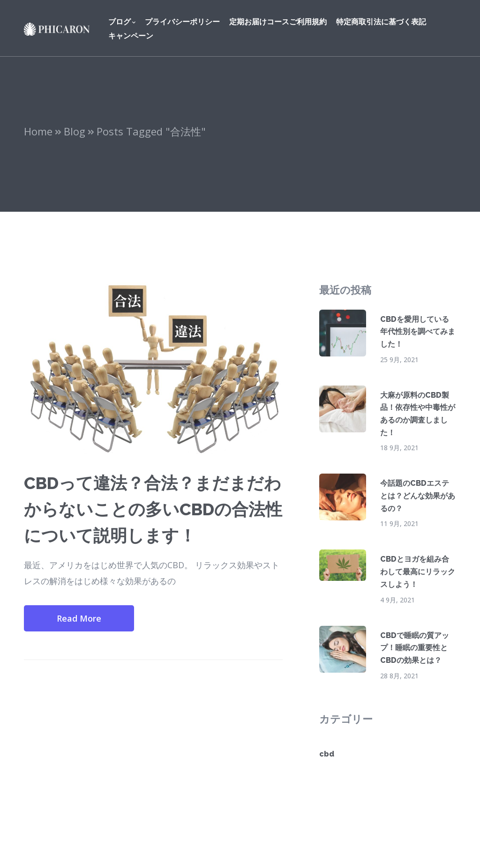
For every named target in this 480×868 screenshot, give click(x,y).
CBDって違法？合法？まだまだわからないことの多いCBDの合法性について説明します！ (153, 509)
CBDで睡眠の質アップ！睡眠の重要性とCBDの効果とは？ (415, 648)
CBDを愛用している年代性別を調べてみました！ (418, 332)
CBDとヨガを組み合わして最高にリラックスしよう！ (418, 571)
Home (38, 131)
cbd (327, 754)
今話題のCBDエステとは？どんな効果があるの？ (418, 496)
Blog (75, 131)
